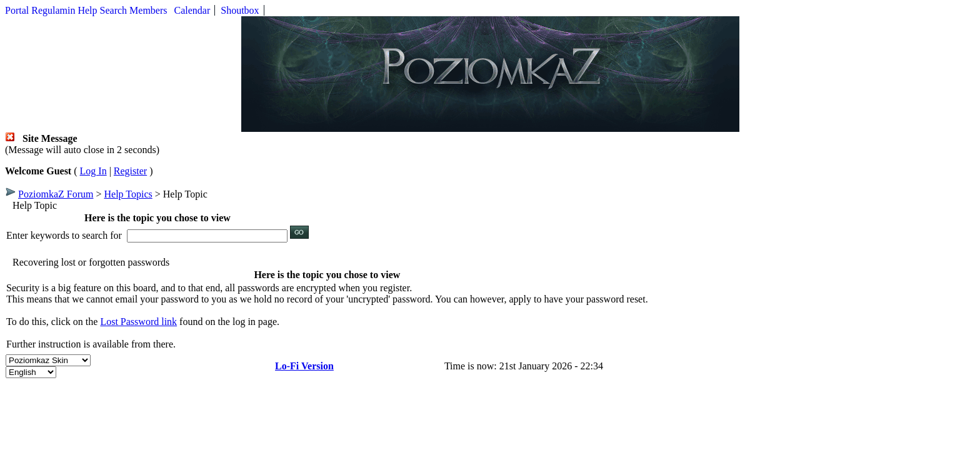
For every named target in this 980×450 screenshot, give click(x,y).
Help (87, 10)
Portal (17, 10)
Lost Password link (138, 322)
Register (130, 171)
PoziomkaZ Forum (56, 194)
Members (148, 10)
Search (114, 10)
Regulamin (53, 10)
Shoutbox (240, 10)
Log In (93, 171)
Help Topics (128, 194)
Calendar (192, 10)
